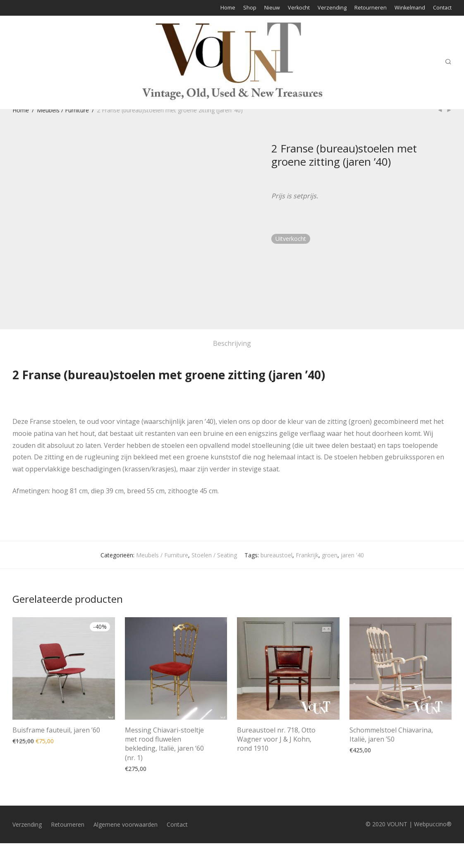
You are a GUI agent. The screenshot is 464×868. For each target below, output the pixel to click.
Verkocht (299, 8)
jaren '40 (352, 555)
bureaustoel (276, 555)
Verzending (332, 8)
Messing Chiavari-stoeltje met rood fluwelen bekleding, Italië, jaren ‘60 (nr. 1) (164, 744)
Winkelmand (410, 8)
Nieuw (272, 8)
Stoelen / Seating (214, 555)
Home (228, 8)
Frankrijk (307, 555)
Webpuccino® (433, 824)
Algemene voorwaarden (126, 824)
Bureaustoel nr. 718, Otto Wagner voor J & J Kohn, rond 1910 (276, 739)
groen (330, 555)
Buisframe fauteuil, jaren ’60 (56, 730)
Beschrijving (232, 343)
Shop (250, 8)
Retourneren (371, 8)
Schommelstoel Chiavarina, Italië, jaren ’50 (391, 735)
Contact (442, 8)
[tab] (232, 344)
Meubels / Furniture (63, 110)
